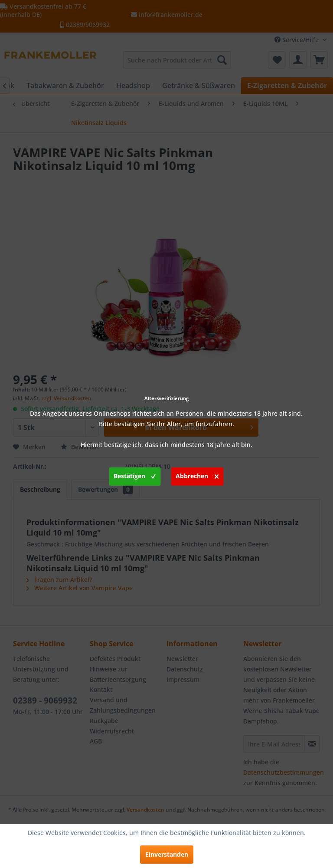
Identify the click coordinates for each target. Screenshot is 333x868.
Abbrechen (197, 475)
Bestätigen (135, 475)
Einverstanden (167, 854)
